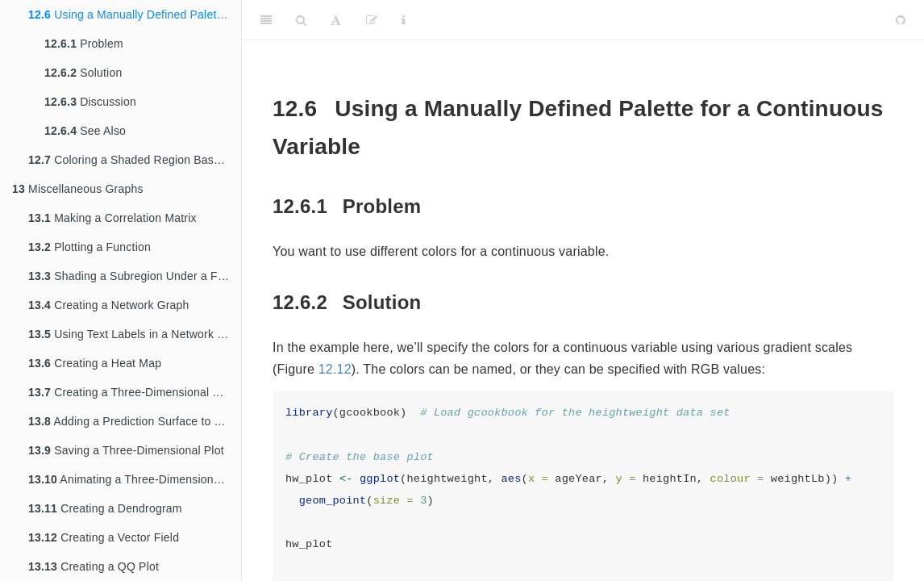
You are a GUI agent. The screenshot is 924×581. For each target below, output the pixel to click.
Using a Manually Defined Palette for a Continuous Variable (135, 15)
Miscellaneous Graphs (78, 189)
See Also (85, 131)
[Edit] (372, 20)
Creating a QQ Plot (94, 566)
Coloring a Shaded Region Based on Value (135, 160)
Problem (84, 44)
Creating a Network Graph (109, 305)
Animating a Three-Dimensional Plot (135, 479)
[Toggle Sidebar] (266, 20)
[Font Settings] (336, 20)
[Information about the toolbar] (404, 20)
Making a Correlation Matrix (112, 218)
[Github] (901, 20)
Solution (83, 73)
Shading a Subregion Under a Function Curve (135, 276)
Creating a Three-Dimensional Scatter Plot (135, 392)
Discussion (90, 102)
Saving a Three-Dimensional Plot (126, 450)
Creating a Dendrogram (105, 508)
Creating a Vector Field (104, 537)
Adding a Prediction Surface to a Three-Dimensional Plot (135, 421)
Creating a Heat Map (95, 363)
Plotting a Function (89, 247)
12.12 (335, 369)
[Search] (301, 20)
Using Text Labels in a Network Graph (135, 334)
